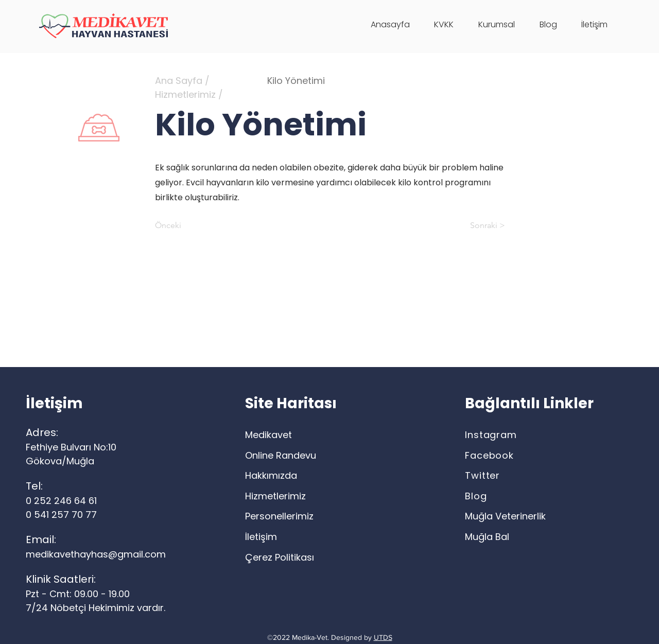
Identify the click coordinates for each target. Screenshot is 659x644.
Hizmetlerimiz (185, 94)
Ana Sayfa (179, 81)
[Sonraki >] (479, 225)
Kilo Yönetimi (296, 81)
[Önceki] (189, 225)
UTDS (383, 637)
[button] (497, 25)
